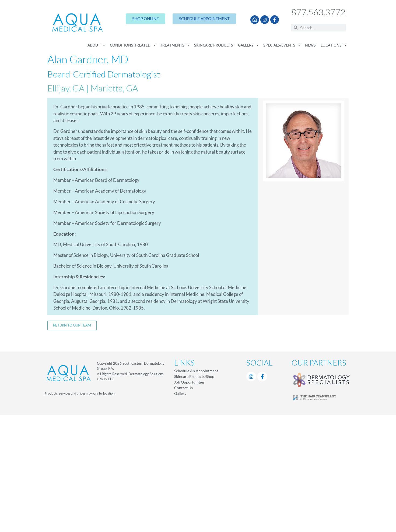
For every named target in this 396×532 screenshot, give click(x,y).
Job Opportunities (189, 382)
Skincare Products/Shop (194, 376)
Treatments (175, 45)
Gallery (248, 45)
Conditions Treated (133, 45)
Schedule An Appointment (196, 371)
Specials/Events (282, 45)
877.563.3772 (318, 12)
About (96, 45)
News (310, 45)
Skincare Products (214, 45)
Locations (334, 45)
